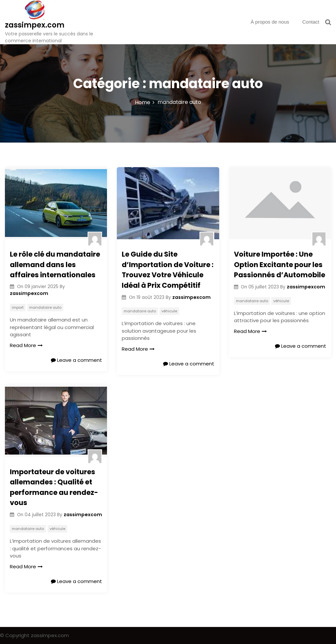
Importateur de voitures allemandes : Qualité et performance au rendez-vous (54, 487)
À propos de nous (270, 22)
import (18, 307)
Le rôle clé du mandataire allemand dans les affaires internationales (55, 264)
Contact (311, 22)
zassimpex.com (35, 25)
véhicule (169, 311)
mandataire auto (45, 307)
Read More (26, 345)
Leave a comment (76, 360)
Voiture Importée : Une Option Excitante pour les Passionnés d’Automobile (280, 264)
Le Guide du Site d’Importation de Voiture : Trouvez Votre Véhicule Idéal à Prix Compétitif (168, 270)
